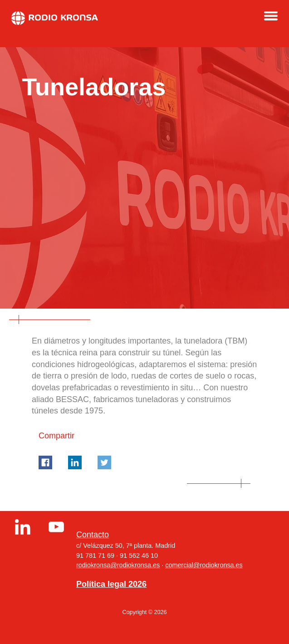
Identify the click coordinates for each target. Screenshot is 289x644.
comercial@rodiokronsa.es (204, 565)
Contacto (93, 535)
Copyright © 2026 (144, 612)
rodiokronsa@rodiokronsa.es (118, 565)
